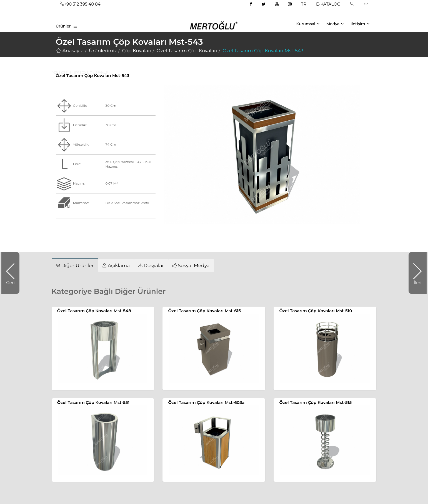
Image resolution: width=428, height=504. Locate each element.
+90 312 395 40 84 (80, 4)
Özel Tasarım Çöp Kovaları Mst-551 (93, 402)
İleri (415, 273)
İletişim (360, 24)
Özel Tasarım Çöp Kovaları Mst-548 (94, 311)
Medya (335, 24)
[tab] (75, 265)
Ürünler (63, 26)
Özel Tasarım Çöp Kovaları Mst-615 (204, 311)
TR (304, 4)
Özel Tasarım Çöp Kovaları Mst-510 (316, 311)
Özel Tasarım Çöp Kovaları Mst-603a (206, 402)
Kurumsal (308, 24)
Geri (13, 273)
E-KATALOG (328, 4)
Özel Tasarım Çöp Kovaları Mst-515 (315, 402)
